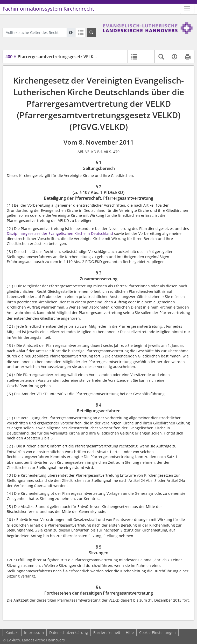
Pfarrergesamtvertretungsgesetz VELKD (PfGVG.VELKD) (66, 57)
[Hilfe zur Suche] (71, 32)
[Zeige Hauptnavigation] (187, 9)
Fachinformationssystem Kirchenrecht (48, 9)
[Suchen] (91, 32)
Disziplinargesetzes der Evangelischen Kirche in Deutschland (60, 233)
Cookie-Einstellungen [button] (157, 632)
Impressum (34, 632)
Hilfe (130, 632)
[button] (148, 57)
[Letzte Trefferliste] (81, 32)
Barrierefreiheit (107, 632)
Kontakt (12, 632)
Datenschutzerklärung (69, 632)
